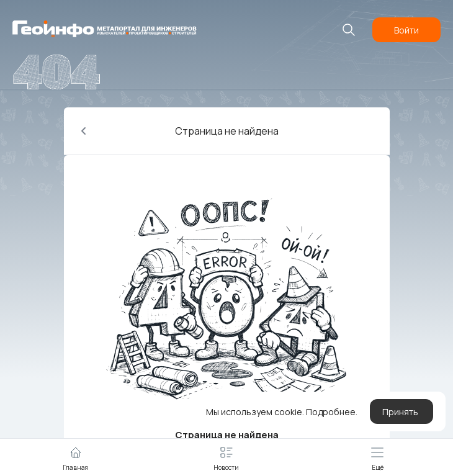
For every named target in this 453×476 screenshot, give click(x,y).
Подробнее (331, 412)
